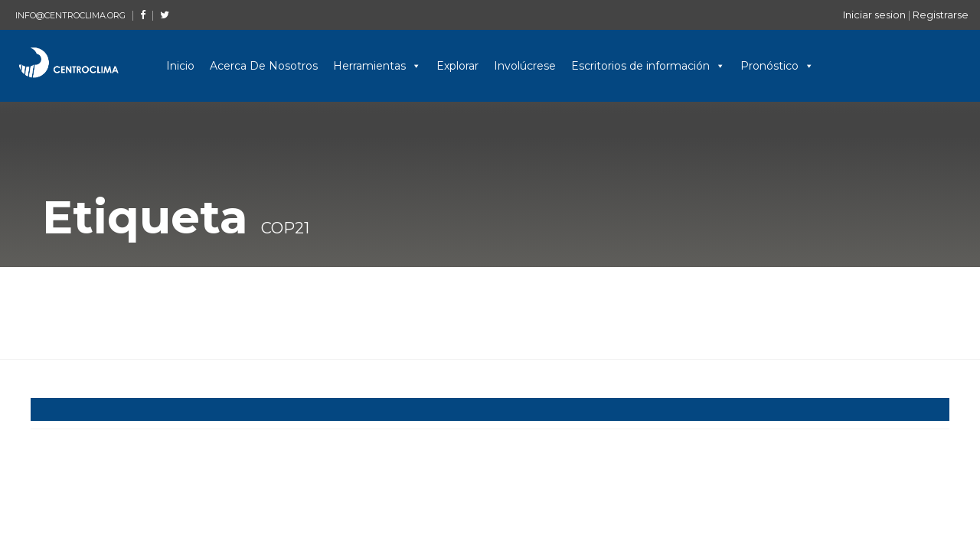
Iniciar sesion (874, 15)
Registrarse (941, 15)
